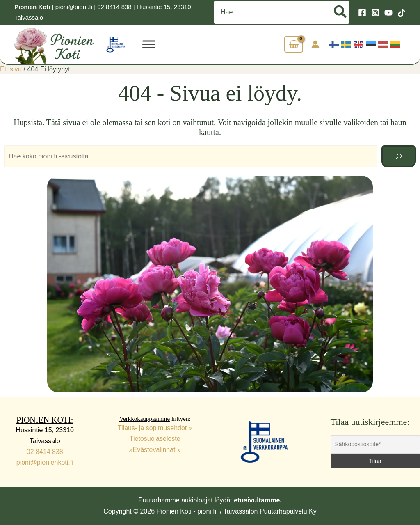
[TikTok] (402, 13)
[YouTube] (388, 13)
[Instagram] (375, 13)
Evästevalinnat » (157, 450)
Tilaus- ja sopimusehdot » (155, 428)
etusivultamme (257, 500)
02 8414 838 (114, 7)
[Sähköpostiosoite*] (375, 444)
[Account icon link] (315, 44)
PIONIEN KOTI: (45, 420)
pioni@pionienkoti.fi (45, 462)
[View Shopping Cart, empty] (294, 45)
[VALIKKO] (149, 44)
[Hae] (341, 12)
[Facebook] (362, 13)
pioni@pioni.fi (74, 7)
